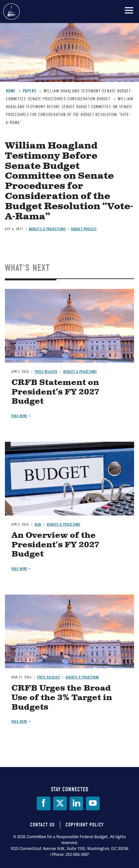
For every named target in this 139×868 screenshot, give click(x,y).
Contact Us (42, 825)
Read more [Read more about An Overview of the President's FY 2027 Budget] (19, 569)
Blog (38, 525)
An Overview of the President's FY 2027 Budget (55, 545)
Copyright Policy (85, 825)
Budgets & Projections (47, 229)
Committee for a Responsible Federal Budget (11, 11)
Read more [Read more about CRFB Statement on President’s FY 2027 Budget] (19, 416)
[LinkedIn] (76, 803)
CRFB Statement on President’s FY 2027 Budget (55, 392)
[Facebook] (44, 803)
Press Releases (46, 372)
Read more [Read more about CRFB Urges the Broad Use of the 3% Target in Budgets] (19, 722)
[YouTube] (93, 803)
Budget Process (84, 229)
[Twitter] (60, 803)
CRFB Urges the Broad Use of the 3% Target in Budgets (62, 698)
